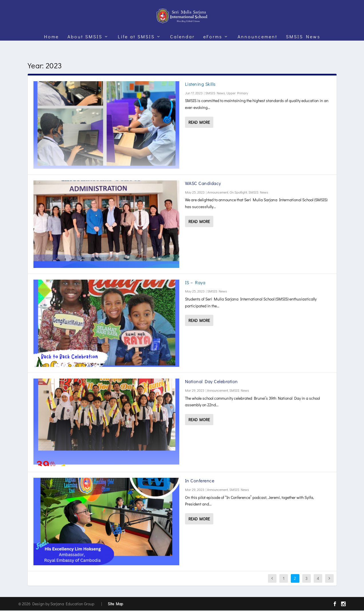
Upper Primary (237, 93)
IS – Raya (195, 283)
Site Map (115, 604)
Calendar (182, 47)
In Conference (200, 481)
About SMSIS (85, 47)
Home (51, 47)
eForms (213, 47)
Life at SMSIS (136, 47)
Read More (199, 123)
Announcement (257, 47)
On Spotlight (238, 193)
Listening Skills (200, 84)
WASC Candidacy (203, 184)
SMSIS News (303, 47)
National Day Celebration (211, 382)
